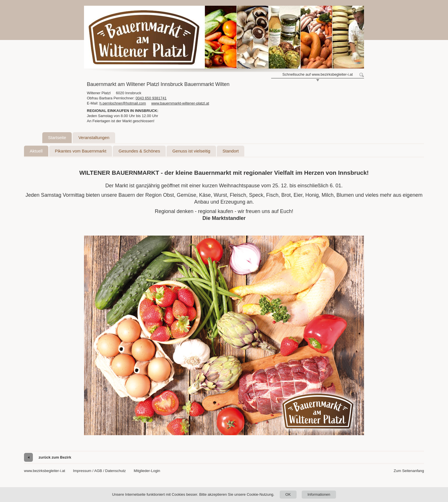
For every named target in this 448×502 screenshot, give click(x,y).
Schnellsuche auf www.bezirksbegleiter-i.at (317, 74)
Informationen (319, 494)
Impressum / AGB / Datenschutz (99, 471)
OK (288, 494)
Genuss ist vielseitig (191, 151)
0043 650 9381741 (151, 98)
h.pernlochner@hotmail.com (123, 103)
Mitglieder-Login (147, 471)
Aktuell (36, 151)
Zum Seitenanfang (409, 471)
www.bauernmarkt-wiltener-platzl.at (180, 103)
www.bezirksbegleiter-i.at (45, 471)
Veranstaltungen (94, 137)
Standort (231, 151)
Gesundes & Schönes (139, 151)
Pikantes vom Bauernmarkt (81, 151)
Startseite (57, 137)
